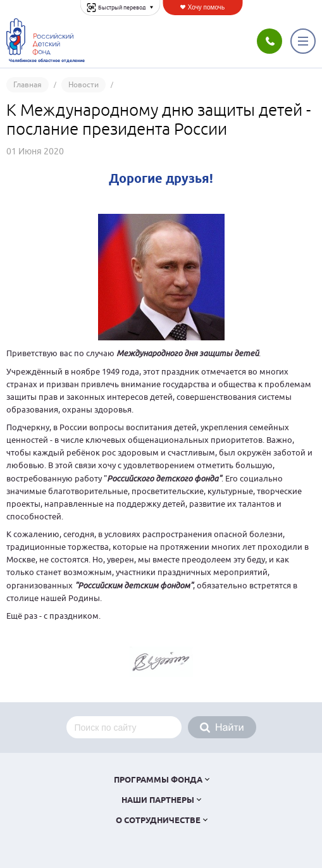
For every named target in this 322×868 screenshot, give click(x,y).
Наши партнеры (158, 801)
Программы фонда (158, 780)
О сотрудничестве (158, 821)
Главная (28, 85)
